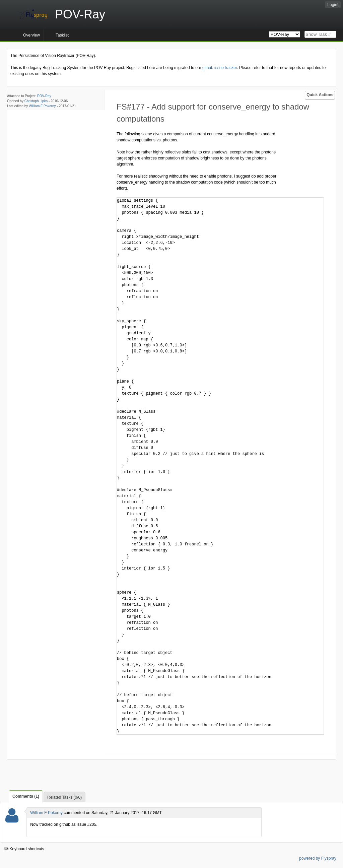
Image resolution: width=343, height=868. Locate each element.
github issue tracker (220, 68)
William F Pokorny (42, 106)
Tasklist (62, 35)
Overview (31, 35)
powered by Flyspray (318, 858)
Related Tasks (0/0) (64, 797)
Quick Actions (320, 95)
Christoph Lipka (36, 101)
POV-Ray (44, 96)
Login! (333, 5)
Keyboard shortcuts (24, 849)
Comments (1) (26, 796)
